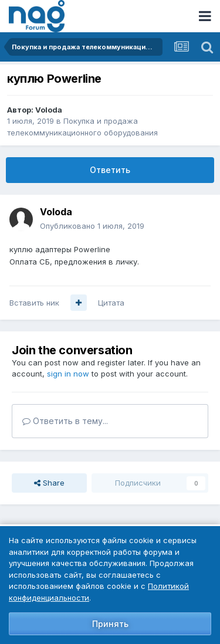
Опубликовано (92, 226)
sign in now (68, 374)
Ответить (110, 170)
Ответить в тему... (65, 421)
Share (49, 483)
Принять (110, 624)
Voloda (49, 110)
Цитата (111, 303)
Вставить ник (34, 303)
